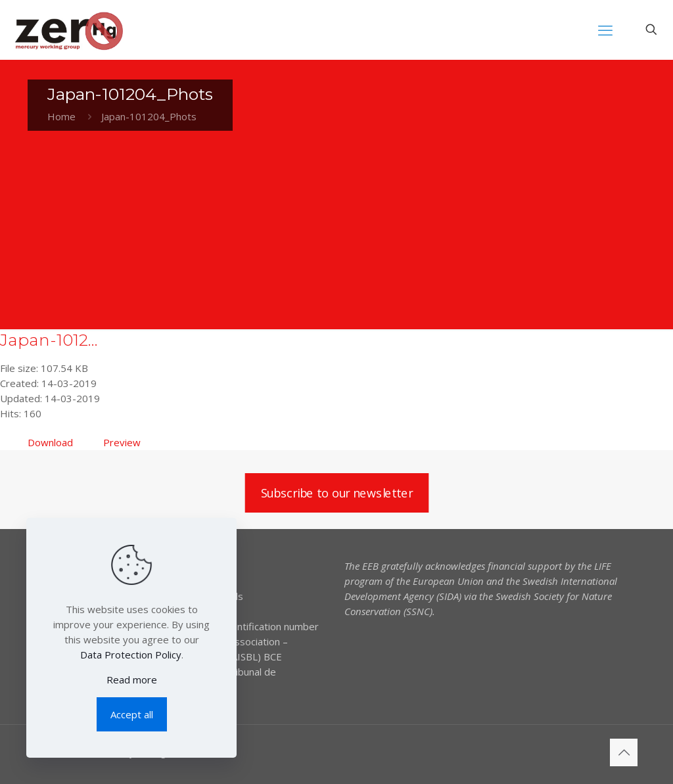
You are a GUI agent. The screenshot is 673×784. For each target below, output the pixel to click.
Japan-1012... (49, 340)
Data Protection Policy (131, 655)
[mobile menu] (605, 30)
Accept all (132, 714)
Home (61, 116)
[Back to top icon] (624, 752)
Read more (132, 680)
